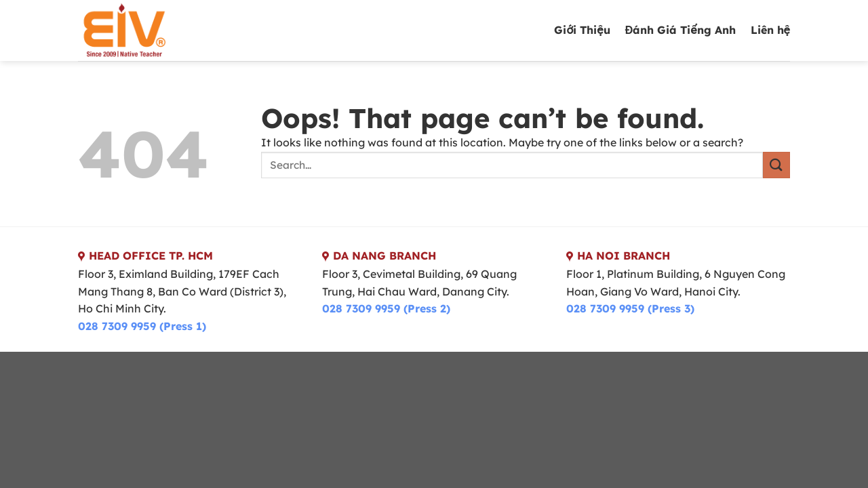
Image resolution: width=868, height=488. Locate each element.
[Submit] (776, 165)
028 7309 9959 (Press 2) (386, 308)
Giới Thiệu (582, 30)
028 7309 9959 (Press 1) (142, 326)
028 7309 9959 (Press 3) (630, 308)
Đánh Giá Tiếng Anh (680, 30)
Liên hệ (770, 30)
